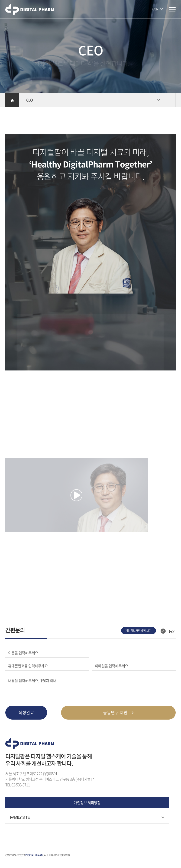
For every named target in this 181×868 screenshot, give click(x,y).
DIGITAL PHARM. (34, 855)
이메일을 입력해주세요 (112, 666)
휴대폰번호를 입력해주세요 (28, 666)
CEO (29, 100)
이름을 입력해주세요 (23, 653)
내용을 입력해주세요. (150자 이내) (33, 680)
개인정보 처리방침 (87, 802)
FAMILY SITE (20, 817)
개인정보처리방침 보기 (138, 631)
